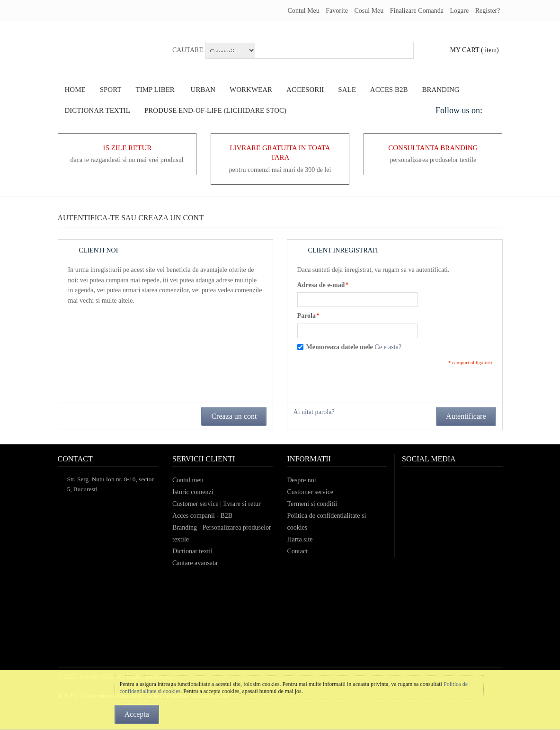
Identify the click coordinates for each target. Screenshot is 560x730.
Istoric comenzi (193, 492)
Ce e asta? (388, 347)
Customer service (311, 492)
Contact (298, 551)
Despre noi (302, 480)
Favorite (337, 11)
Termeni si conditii (312, 504)
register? (488, 11)
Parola (307, 316)
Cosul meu (369, 11)
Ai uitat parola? (314, 412)
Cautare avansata (195, 563)
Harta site (300, 539)
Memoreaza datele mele (340, 347)
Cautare (188, 50)
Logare (459, 11)
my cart (464, 50)
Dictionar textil (192, 551)
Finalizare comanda (417, 11)
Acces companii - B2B (202, 516)
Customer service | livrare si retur (217, 504)
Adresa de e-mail (321, 285)
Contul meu (304, 11)
